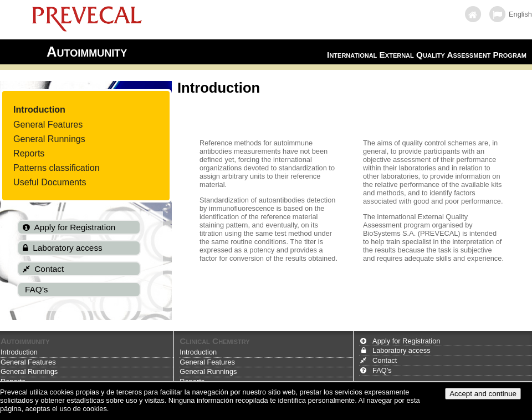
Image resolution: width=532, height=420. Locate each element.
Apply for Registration (406, 341)
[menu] (57, 146)
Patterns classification (57, 168)
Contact (385, 360)
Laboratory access (401, 350)
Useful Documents (50, 182)
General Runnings (49, 139)
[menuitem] (57, 109)
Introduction (39, 109)
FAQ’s (382, 370)
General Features (48, 124)
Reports (29, 153)
